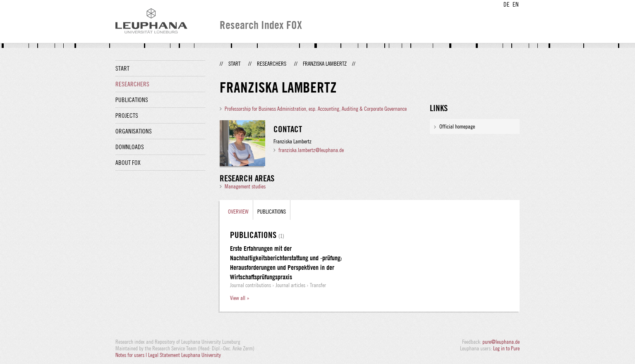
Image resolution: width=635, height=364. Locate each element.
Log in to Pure (506, 348)
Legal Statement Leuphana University (185, 355)
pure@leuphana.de (501, 342)
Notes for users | (132, 355)
